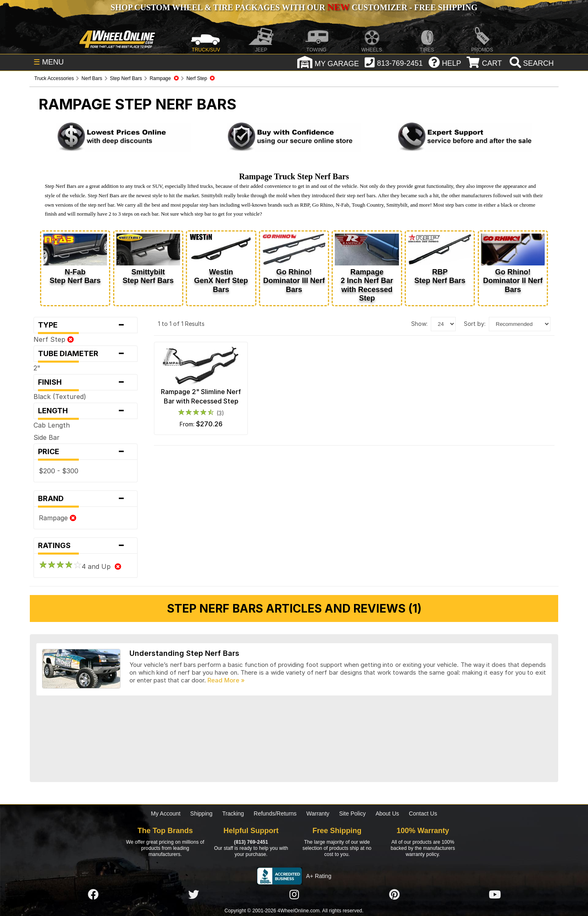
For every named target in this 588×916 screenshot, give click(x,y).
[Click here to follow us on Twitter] (194, 895)
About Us (388, 813)
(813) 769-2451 (251, 842)
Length (86, 411)
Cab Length (52, 425)
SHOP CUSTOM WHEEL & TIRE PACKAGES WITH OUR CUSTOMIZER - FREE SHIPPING (294, 7)
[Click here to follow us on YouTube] (495, 895)
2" (37, 368)
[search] (531, 63)
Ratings (86, 546)
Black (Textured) (60, 397)
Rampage (58, 518)
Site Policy (352, 813)
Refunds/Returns (275, 813)
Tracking (233, 813)
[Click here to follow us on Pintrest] (394, 895)
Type (86, 325)
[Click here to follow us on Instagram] (294, 895)
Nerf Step (54, 339)
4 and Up (80, 566)
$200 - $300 (59, 471)
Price (86, 452)
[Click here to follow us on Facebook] (93, 895)
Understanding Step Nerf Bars (184, 653)
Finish (86, 382)
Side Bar (47, 437)
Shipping (202, 813)
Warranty (318, 813)
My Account (166, 813)
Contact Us (423, 813)
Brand (86, 499)
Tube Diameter (86, 354)
